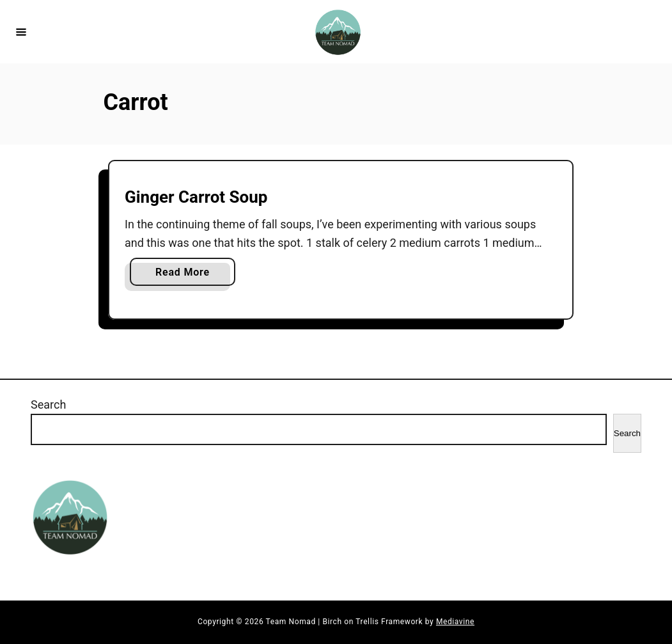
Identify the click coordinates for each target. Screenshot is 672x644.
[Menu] (21, 31)
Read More (186, 275)
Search (48, 404)
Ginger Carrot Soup (196, 197)
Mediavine (455, 622)
